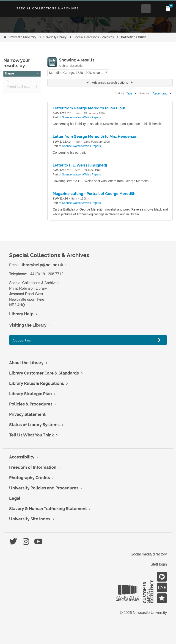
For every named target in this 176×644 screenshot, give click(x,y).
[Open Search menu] (146, 9)
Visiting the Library (28, 325)
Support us (22, 340)
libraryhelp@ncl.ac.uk (42, 265)
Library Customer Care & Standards (44, 373)
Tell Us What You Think (32, 435)
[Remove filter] (106, 72)
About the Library (26, 363)
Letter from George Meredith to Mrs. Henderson (95, 137)
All (8, 82)
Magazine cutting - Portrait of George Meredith (94, 194)
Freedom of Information (33, 467)
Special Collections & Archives (48, 8)
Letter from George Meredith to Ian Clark (89, 108)
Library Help (21, 314)
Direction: (145, 93)
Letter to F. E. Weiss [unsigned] (80, 165)
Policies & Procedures (31, 404)
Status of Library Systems (34, 425)
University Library (55, 37)
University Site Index (30, 519)
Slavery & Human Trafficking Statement (48, 509)
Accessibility (22, 457)
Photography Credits (30, 478)
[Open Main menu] (157, 9)
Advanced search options (110, 83)
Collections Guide (134, 37)
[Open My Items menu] (168, 9)
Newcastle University (22, 37)
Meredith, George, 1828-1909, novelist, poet (38, 87)
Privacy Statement (27, 414)
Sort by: (120, 93)
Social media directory (149, 554)
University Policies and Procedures (44, 488)
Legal (15, 498)
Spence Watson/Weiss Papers (81, 117)
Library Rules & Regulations (37, 383)
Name (9, 73)
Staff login (159, 564)
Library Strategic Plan (30, 394)
